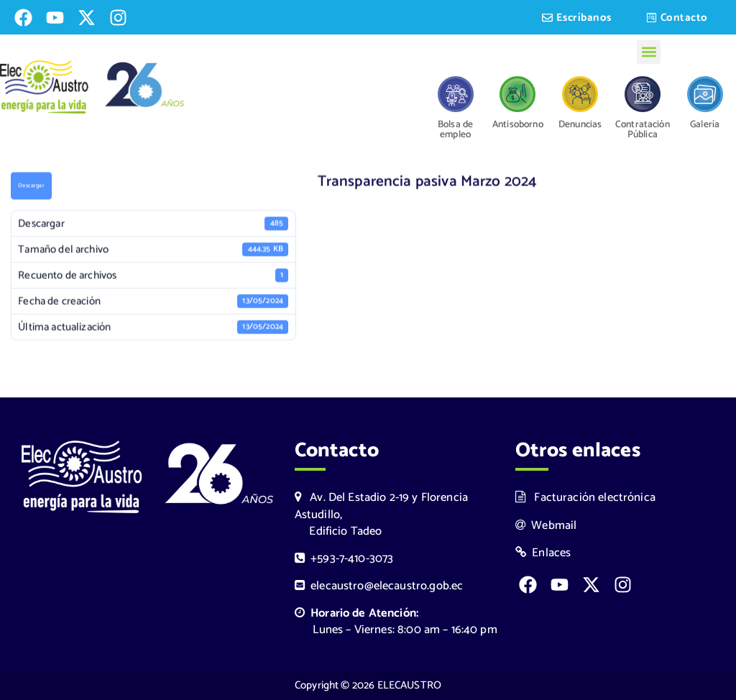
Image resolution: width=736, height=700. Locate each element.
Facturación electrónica (585, 498)
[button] (649, 52)
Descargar (31, 187)
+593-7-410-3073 (344, 559)
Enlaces (543, 553)
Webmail (546, 526)
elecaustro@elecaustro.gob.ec (379, 586)
